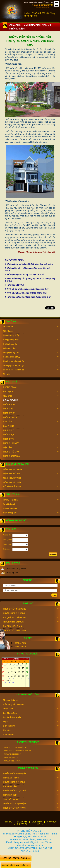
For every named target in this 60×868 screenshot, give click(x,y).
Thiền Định (31, 709)
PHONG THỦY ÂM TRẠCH (31, 808)
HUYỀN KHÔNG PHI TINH (31, 614)
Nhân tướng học (31, 509)
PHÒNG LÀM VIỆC (31, 444)
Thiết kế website (28, 851)
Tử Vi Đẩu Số (31, 505)
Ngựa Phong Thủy (31, 336)
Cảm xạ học (31, 735)
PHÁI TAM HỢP (31, 795)
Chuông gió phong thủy (31, 362)
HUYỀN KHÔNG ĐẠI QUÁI (31, 774)
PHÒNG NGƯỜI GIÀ (31, 457)
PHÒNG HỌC (31, 435)
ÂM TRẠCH (31, 392)
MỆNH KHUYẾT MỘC (31, 478)
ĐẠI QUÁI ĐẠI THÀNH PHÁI (31, 618)
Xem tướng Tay (31, 513)
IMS (37, 851)
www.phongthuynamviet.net (16, 747)
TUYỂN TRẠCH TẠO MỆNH (31, 804)
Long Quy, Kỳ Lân (31, 353)
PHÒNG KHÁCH (31, 418)
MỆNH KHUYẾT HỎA (31, 483)
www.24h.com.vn (11, 757)
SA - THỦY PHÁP (31, 800)
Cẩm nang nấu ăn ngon (31, 705)
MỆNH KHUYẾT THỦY (31, 470)
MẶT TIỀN (31, 448)
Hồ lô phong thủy (31, 344)
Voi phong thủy (31, 349)
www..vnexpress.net (13, 754)
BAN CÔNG (31, 422)
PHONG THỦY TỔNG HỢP (31, 631)
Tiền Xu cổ (31, 331)
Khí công (31, 731)
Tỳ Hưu (31, 374)
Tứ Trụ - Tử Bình (31, 500)
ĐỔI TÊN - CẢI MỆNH (31, 487)
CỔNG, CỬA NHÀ (31, 401)
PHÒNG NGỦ (31, 405)
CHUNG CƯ (31, 431)
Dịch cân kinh (31, 726)
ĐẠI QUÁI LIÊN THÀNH (31, 627)
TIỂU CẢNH (31, 396)
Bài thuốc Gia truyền (31, 718)
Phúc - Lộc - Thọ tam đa (31, 370)
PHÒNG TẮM (31, 439)
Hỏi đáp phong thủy (17, 521)
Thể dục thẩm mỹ (31, 700)
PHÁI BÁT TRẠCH (31, 778)
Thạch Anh (31, 327)
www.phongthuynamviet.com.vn (18, 751)
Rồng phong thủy (31, 340)
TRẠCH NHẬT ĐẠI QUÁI (31, 622)
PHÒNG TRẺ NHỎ (31, 452)
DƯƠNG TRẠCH (31, 388)
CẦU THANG (31, 426)
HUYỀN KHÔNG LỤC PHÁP (31, 791)
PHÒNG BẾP (31, 409)
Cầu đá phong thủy (31, 357)
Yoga (31, 722)
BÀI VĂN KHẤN (31, 787)
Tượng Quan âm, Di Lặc (31, 366)
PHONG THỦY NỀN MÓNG (31, 609)
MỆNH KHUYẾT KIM (31, 474)
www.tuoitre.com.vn (12, 761)
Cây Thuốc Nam (31, 713)
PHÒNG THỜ (31, 413)
